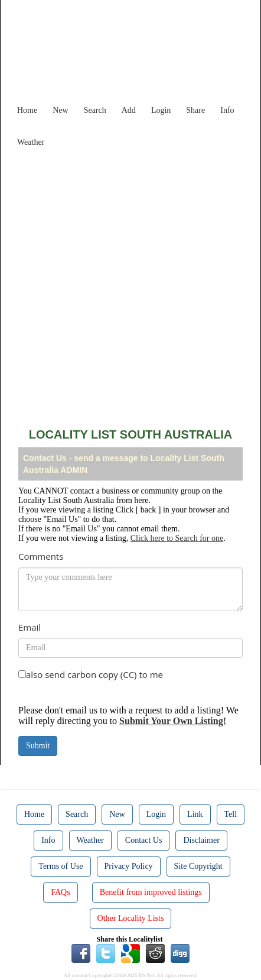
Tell (231, 814)
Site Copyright (198, 866)
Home (27, 110)
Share (195, 110)
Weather (31, 142)
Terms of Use (61, 866)
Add (129, 110)
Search (95, 110)
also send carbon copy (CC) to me (94, 674)
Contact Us (144, 840)
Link (195, 814)
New (60, 110)
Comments (41, 556)
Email (30, 627)
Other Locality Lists (131, 918)
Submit (38, 746)
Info (227, 110)
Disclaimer (201, 840)
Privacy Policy (129, 866)
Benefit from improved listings (151, 892)
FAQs (60, 892)
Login (161, 110)
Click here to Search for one (177, 538)
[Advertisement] (130, 283)
